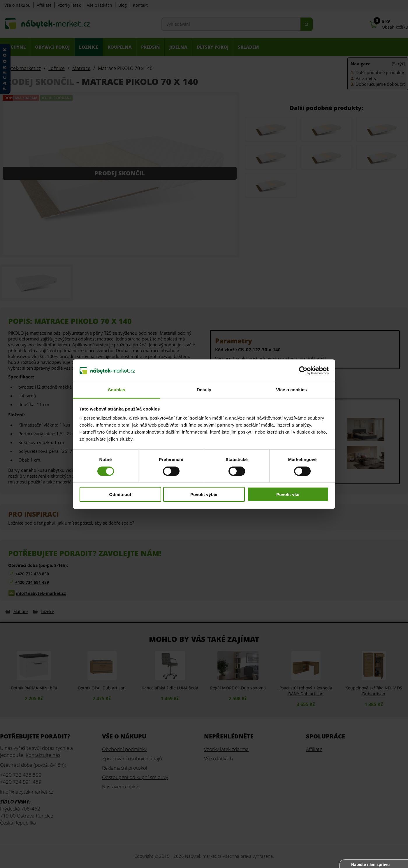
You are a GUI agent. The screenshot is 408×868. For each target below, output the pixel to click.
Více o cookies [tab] (291, 390)
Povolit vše (288, 494)
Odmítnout (120, 494)
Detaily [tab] (204, 390)
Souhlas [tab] (116, 390)
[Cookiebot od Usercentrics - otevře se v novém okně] (303, 371)
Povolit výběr (204, 494)
